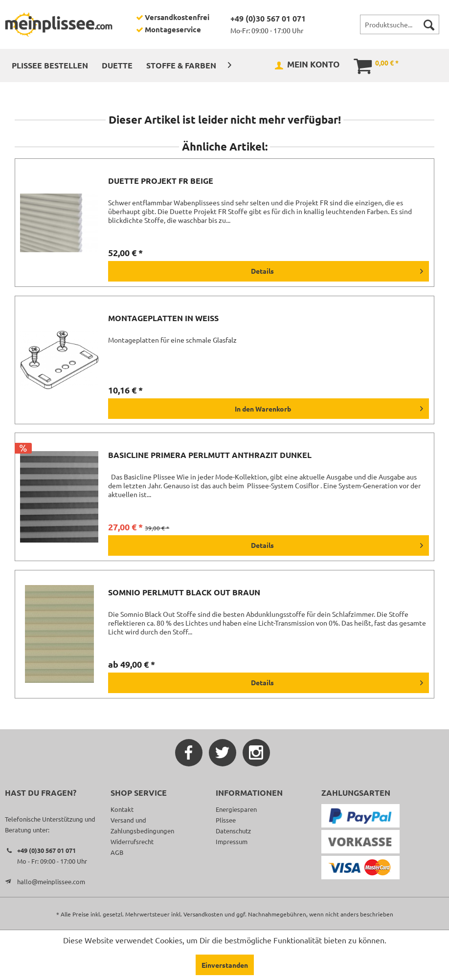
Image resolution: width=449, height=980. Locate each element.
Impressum (232, 841)
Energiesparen (236, 809)
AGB (117, 852)
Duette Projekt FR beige (161, 181)
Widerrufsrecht (132, 841)
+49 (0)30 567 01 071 (268, 18)
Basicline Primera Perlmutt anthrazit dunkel (210, 455)
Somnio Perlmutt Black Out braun (184, 592)
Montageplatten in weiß (163, 318)
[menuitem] (400, 24)
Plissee (226, 820)
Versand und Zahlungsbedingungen (142, 825)
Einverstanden (225, 965)
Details (337, 269)
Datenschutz (233, 831)
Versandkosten (203, 914)
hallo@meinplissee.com (51, 882)
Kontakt (122, 809)
